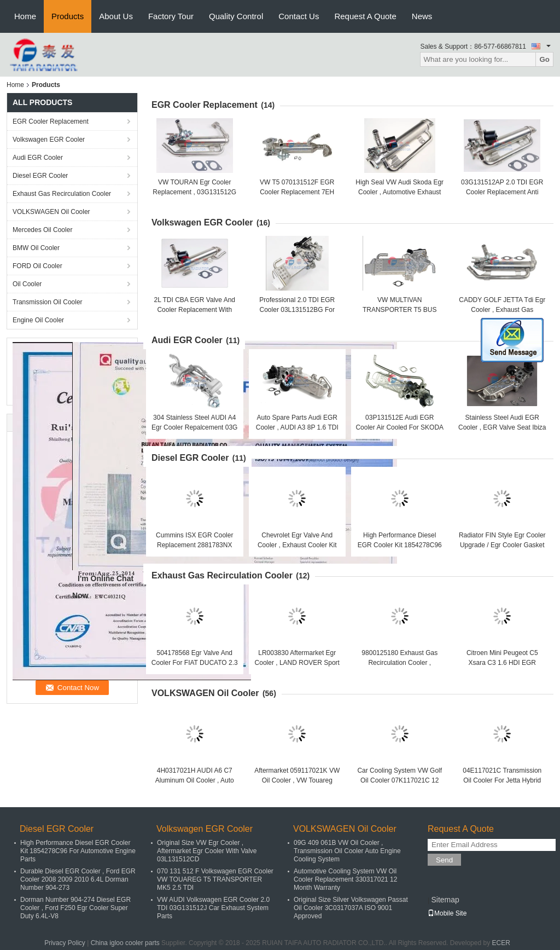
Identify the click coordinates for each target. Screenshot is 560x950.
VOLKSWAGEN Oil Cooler (51, 212)
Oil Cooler (27, 284)
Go (544, 59)
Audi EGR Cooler (38, 158)
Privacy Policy (65, 943)
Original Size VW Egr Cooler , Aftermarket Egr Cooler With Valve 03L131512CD (207, 851)
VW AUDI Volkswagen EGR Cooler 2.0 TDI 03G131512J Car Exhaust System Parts (213, 908)
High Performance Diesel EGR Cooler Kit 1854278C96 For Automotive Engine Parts (400, 545)
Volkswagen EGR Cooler (49, 140)
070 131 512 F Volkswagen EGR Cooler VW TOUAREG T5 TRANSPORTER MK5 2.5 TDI (215, 879)
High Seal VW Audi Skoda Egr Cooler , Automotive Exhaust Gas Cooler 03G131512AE (399, 192)
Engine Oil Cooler (38, 320)
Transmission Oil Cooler (48, 302)
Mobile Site (447, 913)
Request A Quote (365, 16)
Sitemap (445, 900)
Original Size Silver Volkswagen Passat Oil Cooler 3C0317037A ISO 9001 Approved (351, 908)
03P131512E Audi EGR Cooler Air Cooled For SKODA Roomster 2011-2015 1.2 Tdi (399, 427)
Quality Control (236, 16)
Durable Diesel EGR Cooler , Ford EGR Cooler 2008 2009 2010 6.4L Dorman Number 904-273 (78, 879)
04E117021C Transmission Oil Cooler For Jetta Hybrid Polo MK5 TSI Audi (502, 780)
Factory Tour (171, 16)
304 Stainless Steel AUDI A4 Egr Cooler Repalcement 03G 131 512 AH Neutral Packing (194, 427)
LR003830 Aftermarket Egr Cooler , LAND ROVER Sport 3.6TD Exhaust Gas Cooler (297, 663)
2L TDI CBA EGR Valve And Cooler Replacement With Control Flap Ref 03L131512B (194, 310)
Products (68, 16)
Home (25, 16)
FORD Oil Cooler (37, 266)
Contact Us (299, 16)
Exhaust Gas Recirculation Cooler (62, 194)
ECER (501, 943)
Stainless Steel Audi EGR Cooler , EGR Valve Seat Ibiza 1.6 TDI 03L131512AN (502, 427)
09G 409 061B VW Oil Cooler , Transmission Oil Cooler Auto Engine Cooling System (347, 851)
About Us (116, 16)
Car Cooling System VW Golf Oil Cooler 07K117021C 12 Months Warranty (399, 780)
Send (444, 860)
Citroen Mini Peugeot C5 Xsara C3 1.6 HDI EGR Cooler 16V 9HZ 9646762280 (502, 663)
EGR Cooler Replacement (51, 121)
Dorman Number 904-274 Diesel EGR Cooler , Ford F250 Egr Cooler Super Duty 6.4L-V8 (75, 908)
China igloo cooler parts (125, 943)
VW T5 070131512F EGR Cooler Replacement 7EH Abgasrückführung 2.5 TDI (297, 192)
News (422, 16)
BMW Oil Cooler (36, 248)
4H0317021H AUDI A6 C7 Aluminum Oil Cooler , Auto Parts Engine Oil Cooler (195, 780)
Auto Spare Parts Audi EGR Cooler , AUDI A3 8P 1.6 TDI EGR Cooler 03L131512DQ (297, 427)
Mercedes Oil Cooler (42, 230)
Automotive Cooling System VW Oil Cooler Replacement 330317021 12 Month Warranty (345, 879)
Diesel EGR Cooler (40, 176)
